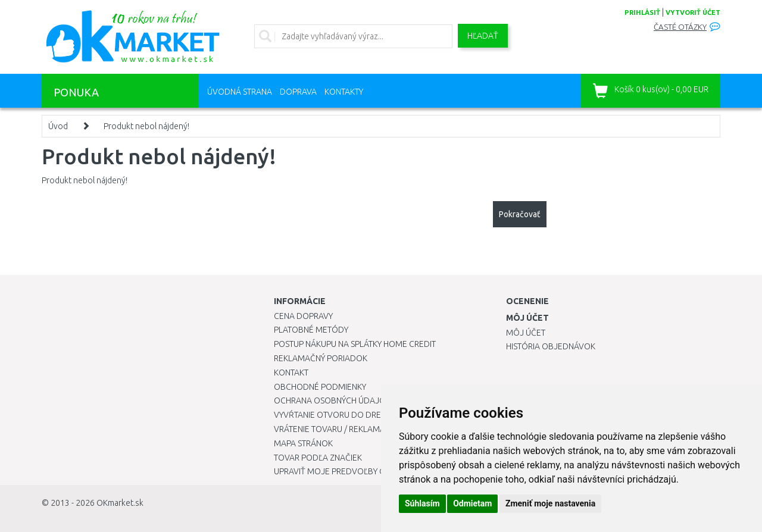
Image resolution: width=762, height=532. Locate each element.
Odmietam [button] (472, 503)
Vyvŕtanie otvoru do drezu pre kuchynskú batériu (380, 415)
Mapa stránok (303, 443)
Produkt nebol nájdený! (146, 126)
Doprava (298, 92)
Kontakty (344, 92)
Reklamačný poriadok (321, 358)
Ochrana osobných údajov (332, 400)
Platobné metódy (311, 330)
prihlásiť (642, 12)
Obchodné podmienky (320, 387)
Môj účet (526, 333)
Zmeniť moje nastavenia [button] (550, 503)
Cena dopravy (303, 316)
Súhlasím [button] (422, 503)
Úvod (58, 126)
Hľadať (483, 36)
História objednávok (551, 346)
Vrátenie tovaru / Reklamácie (335, 429)
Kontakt (291, 373)
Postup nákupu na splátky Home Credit (355, 344)
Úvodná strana (240, 92)
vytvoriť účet (693, 12)
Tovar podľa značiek (318, 458)
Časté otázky (680, 27)
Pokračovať (520, 214)
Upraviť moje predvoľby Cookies (343, 471)
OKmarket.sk (120, 503)
